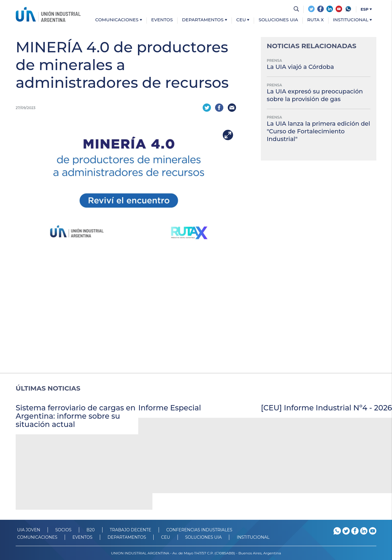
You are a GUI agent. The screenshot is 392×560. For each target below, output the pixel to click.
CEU (243, 20)
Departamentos (205, 20)
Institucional (352, 20)
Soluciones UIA (278, 20)
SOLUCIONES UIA (204, 537)
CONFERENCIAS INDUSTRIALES (199, 530)
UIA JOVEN (29, 530)
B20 (91, 530)
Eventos (162, 20)
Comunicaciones (119, 20)
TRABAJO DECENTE (131, 530)
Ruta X (315, 20)
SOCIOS (63, 530)
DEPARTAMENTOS (127, 537)
